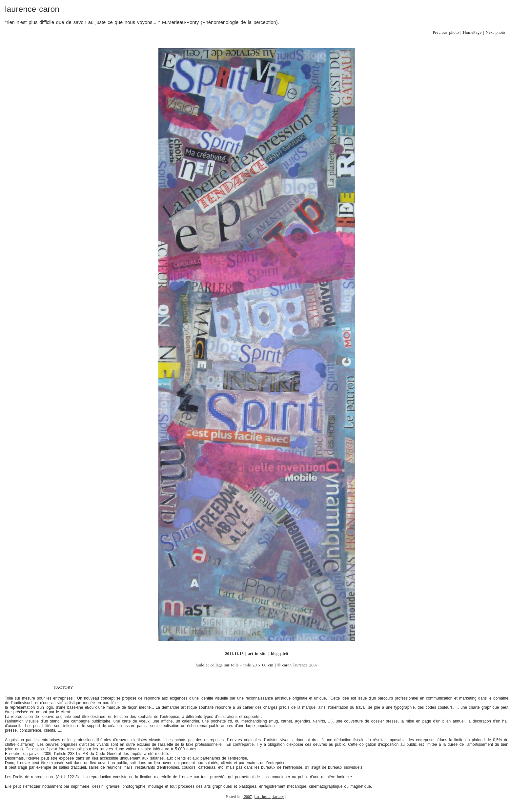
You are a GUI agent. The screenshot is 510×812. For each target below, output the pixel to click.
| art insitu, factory (269, 797)
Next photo (495, 32)
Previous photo (446, 32)
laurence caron (32, 9)
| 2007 (247, 797)
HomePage (472, 32)
